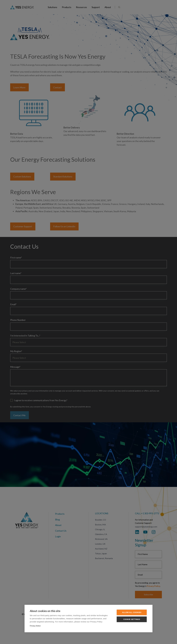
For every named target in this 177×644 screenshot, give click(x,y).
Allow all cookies (132, 612)
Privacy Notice (35, 626)
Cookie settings (132, 619)
